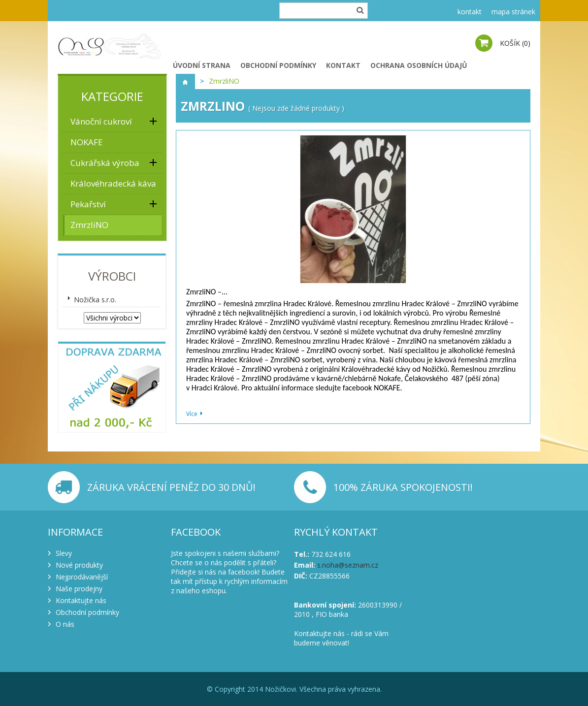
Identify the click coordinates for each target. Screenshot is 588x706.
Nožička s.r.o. (95, 300)
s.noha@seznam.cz (348, 565)
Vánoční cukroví (101, 121)
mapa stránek (513, 12)
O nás (65, 624)
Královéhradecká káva (113, 183)
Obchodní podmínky (278, 65)
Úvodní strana (202, 65)
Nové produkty (79, 565)
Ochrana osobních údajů (419, 65)
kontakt (470, 12)
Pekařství (88, 204)
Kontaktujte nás (81, 600)
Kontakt (343, 65)
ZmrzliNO (89, 225)
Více (192, 414)
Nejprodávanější (82, 577)
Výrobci (112, 276)
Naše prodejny (79, 589)
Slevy (64, 553)
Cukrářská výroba (105, 163)
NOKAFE (87, 142)
